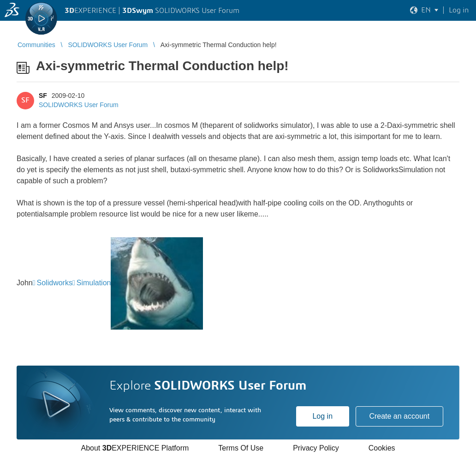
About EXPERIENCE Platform (135, 448)
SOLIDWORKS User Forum (79, 105)
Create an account (399, 416)
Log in (322, 416)
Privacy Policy (316, 448)
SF (43, 96)
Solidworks (55, 283)
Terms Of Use (241, 448)
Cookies (382, 448)
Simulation (94, 283)
